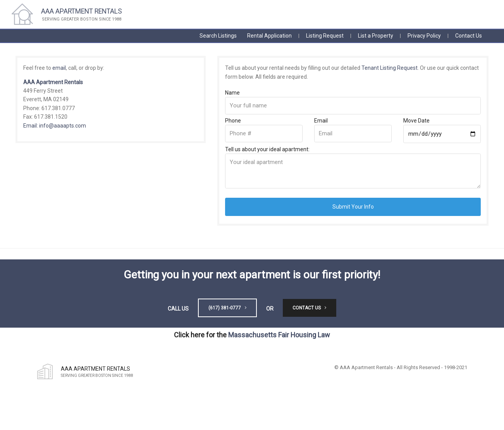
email (59, 68)
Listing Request (325, 36)
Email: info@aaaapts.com (55, 126)
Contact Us (469, 36)
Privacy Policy (424, 36)
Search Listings (218, 36)
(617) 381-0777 (227, 308)
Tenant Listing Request (390, 68)
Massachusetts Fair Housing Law (279, 335)
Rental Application (269, 36)
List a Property (376, 36)
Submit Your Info (353, 207)
